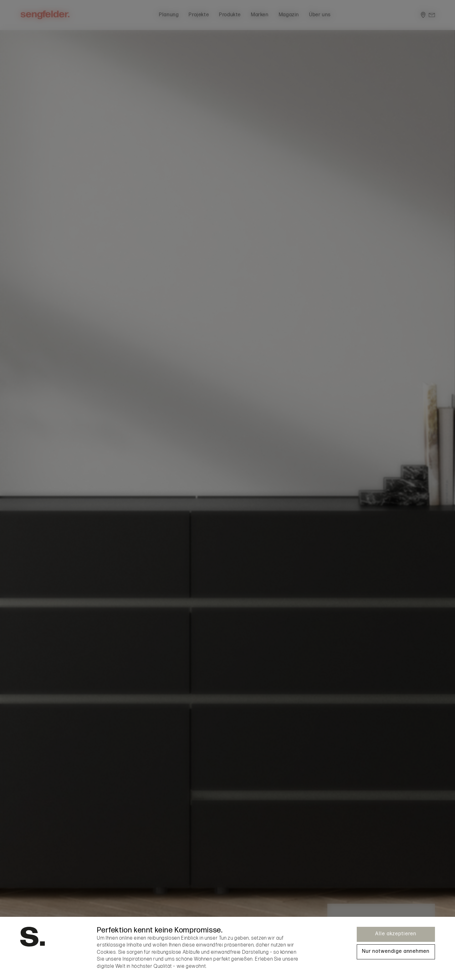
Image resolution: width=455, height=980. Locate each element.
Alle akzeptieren (396, 934)
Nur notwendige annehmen (396, 951)
